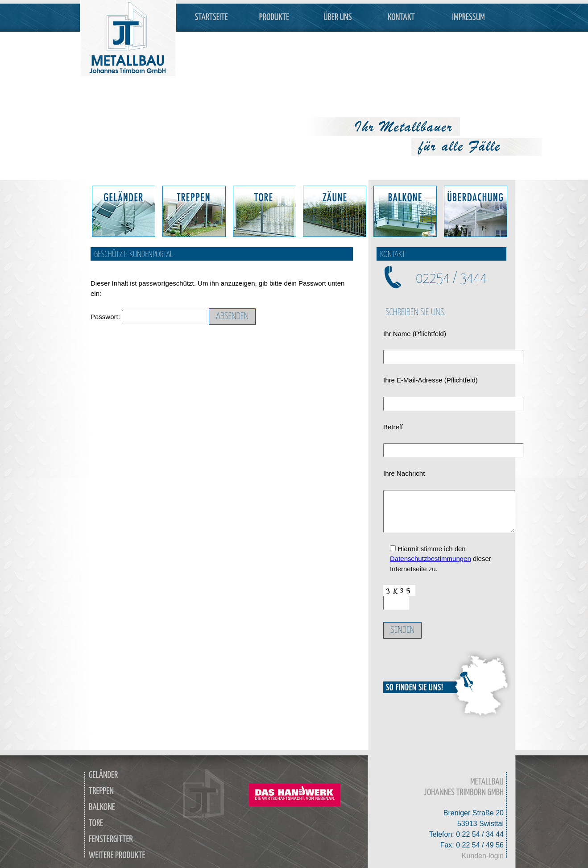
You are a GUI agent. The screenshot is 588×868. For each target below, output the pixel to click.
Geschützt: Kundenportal (134, 255)
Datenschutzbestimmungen (431, 559)
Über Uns (338, 17)
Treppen (101, 791)
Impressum (468, 17)
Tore (96, 823)
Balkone (102, 807)
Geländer (103, 775)
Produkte (274, 17)
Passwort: (149, 317)
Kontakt (401, 17)
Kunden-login (483, 856)
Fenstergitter (111, 839)
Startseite (211, 17)
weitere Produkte (117, 856)
